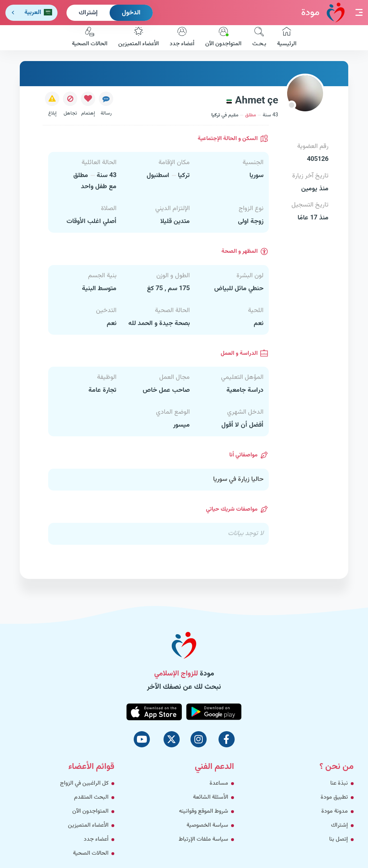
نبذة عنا (339, 783)
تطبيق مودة (334, 797)
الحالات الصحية (90, 38)
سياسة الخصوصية (207, 825)
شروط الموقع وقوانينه (204, 811)
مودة (323, 12)
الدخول (131, 13)
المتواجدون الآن (223, 38)
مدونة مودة (335, 811)
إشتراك (88, 13)
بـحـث (259, 38)
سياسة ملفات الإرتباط (203, 839)
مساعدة (219, 783)
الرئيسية (287, 38)
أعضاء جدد (182, 38)
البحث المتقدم (91, 797)
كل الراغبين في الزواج (84, 783)
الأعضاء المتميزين (139, 38)
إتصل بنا (339, 839)
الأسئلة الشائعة (211, 797)
